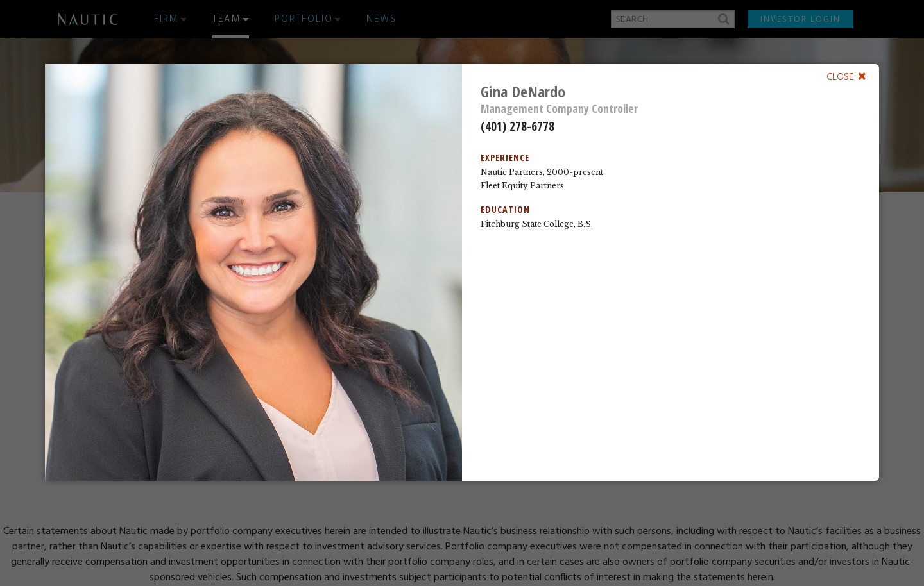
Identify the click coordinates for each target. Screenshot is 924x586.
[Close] (846, 76)
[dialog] (462, 272)
